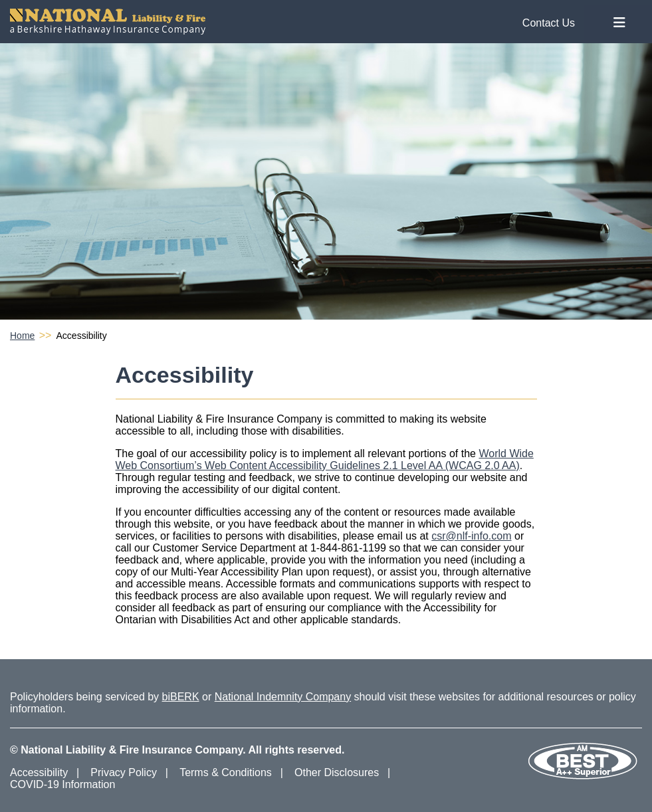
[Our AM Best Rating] (582, 777)
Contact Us (549, 23)
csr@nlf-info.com (471, 536)
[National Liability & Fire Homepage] (298, 22)
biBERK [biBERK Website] (181, 697)
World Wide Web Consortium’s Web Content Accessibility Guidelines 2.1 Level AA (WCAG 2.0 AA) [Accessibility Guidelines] (325, 459)
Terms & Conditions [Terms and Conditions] (226, 772)
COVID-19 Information (62, 784)
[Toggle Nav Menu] (619, 23)
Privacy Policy (124, 772)
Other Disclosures (337, 772)
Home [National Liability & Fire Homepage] (22, 336)
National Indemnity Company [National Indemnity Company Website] (283, 697)
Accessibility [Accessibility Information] (39, 772)
